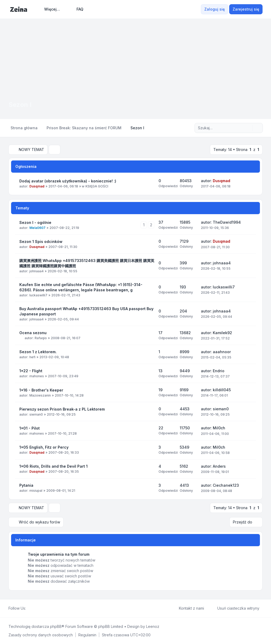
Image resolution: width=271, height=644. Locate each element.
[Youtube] (38, 608)
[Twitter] (33, 608)
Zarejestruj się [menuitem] (246, 9)
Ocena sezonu (33, 333)
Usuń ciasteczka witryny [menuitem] (235, 608)
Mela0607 (37, 228)
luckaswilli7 (38, 295)
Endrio (219, 371)
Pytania (26, 485)
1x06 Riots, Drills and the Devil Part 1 (53, 466)
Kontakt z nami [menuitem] (188, 608)
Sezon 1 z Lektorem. (38, 352)
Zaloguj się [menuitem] (214, 9)
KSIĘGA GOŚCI (97, 186)
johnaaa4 (37, 271)
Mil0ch (219, 428)
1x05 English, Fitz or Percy (44, 447)
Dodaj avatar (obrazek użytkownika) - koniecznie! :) (68, 181)
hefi (32, 357)
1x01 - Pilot (30, 428)
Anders (219, 466)
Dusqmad (37, 186)
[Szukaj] (248, 128)
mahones (37, 376)
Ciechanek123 (226, 485)
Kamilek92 (222, 333)
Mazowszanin (40, 395)
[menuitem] (50, 9)
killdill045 (222, 390)
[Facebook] (29, 608)
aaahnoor (222, 352)
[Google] (42, 608)
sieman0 (36, 414)
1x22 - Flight (31, 371)
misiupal (36, 491)
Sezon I (20, 105)
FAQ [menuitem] (76, 9)
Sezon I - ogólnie (35, 222)
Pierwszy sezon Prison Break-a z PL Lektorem (62, 409)
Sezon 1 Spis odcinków (41, 241)
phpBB (56, 626)
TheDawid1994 (227, 222)
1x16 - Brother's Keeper (41, 390)
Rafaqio (41, 338)
